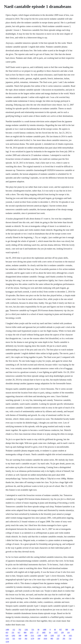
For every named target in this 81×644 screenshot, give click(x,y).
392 (26, 639)
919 (20, 639)
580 (20, 635)
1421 (70, 635)
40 (55, 630)
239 (62, 632)
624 (7, 635)
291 (64, 639)
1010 (45, 639)
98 (38, 630)
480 (26, 635)
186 (73, 630)
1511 (32, 635)
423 (7, 632)
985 (52, 639)
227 (59, 635)
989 (67, 630)
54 (50, 632)
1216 (7, 642)
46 (64, 635)
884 (25, 632)
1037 (56, 632)
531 (33, 630)
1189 (39, 635)
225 (58, 639)
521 (14, 639)
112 (14, 630)
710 (70, 639)
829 (46, 635)
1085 (44, 632)
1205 (52, 635)
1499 (7, 630)
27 (38, 632)
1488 (44, 630)
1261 (26, 630)
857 (61, 630)
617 (19, 632)
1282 (13, 635)
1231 (7, 639)
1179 (32, 639)
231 (13, 632)
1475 (32, 632)
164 (39, 639)
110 (68, 632)
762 (20, 630)
